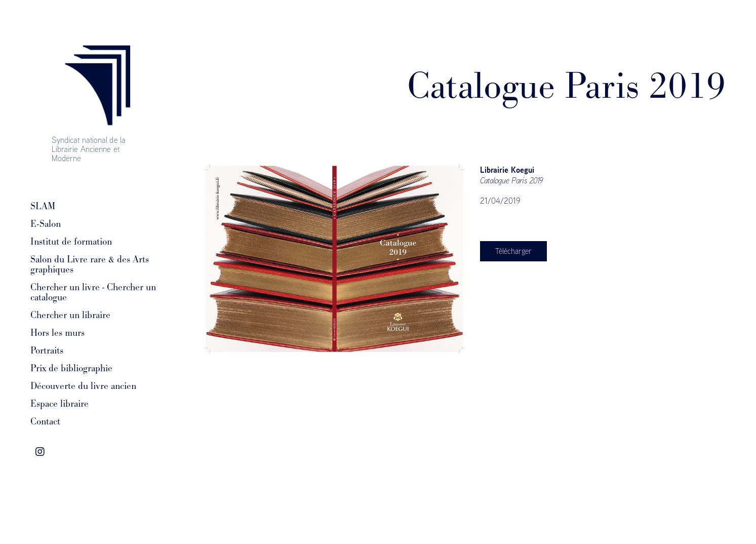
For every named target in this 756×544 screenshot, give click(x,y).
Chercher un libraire (70, 315)
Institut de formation (71, 242)
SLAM (43, 206)
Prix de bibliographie (71, 368)
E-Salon (46, 224)
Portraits (47, 351)
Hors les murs (57, 333)
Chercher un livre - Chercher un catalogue (93, 292)
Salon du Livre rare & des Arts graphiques (90, 264)
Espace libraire (59, 404)
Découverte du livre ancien (83, 386)
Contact (45, 421)
